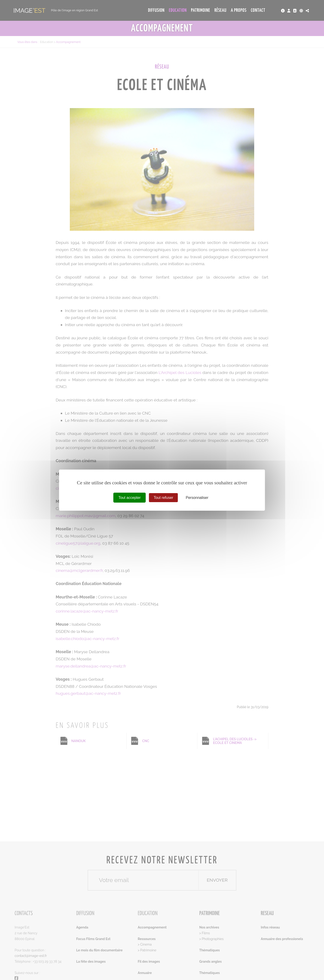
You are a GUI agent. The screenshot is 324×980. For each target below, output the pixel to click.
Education (178, 10)
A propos (239, 10)
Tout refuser (163, 497)
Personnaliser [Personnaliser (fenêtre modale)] (197, 497)
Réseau (220, 10)
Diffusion (156, 10)
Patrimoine (201, 10)
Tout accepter (129, 497)
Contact (258, 10)
